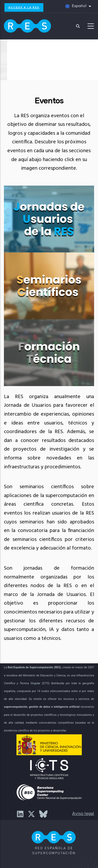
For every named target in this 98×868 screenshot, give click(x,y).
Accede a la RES (24, 7)
